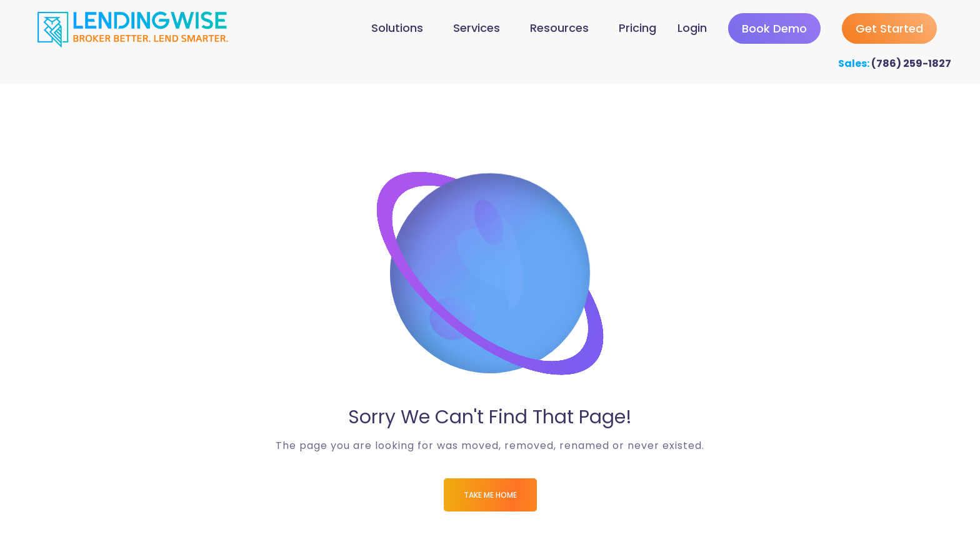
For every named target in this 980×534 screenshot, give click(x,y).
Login (692, 28)
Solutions (397, 28)
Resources (559, 28)
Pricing (637, 28)
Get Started (889, 28)
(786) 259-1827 (911, 63)
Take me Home (490, 495)
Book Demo (774, 28)
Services (477, 28)
